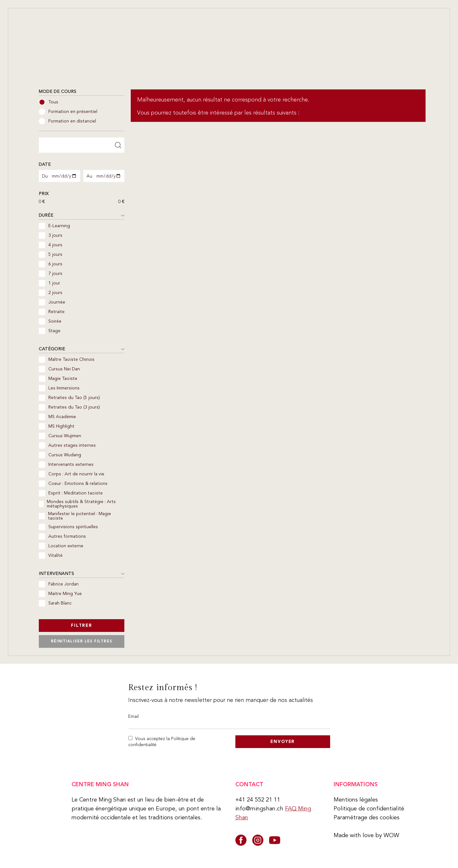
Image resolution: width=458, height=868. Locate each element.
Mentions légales (356, 800)
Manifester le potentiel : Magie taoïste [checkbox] (75, 516)
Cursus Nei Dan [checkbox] (59, 369)
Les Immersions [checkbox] (59, 388)
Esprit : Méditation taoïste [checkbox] (71, 493)
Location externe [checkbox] (61, 546)
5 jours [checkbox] (51, 255)
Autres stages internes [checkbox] (67, 445)
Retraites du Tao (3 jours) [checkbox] (69, 407)
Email (133, 716)
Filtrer (82, 625)
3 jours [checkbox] (51, 235)
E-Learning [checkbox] (54, 226)
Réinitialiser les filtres (82, 641)
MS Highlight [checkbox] (57, 426)
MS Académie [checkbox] (57, 417)
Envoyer (283, 742)
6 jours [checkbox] (51, 264)
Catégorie (82, 349)
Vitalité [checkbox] (51, 556)
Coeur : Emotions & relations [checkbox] (73, 484)
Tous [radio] (49, 102)
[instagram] (258, 840)
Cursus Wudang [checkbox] (60, 455)
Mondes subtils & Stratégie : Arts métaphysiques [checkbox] (77, 504)
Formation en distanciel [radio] (67, 121)
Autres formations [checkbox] (62, 536)
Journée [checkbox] (52, 302)
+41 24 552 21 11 (258, 800)
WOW (391, 835)
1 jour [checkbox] (49, 283)
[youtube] (275, 840)
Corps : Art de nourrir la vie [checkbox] (72, 474)
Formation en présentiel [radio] (68, 112)
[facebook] (241, 840)
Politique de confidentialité (369, 808)
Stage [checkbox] (50, 331)
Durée (82, 216)
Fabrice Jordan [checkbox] (59, 584)
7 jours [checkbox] (51, 274)
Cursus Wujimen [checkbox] (60, 436)
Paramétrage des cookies (367, 817)
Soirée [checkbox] (50, 321)
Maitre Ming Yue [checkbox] (60, 594)
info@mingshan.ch (259, 808)
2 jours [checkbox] (51, 293)
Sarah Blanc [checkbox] (55, 603)
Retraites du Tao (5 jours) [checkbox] (69, 398)
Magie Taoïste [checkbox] (58, 379)
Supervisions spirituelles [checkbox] (68, 527)
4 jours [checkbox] (51, 245)
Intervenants (82, 574)
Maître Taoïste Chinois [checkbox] (67, 360)
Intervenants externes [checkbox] (66, 465)
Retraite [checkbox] (52, 312)
